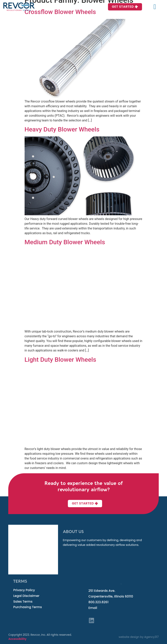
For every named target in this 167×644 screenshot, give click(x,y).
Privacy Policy (24, 590)
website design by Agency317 (139, 637)
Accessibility (17, 639)
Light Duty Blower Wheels (60, 360)
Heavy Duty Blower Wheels (62, 129)
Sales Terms (23, 602)
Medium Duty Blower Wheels (65, 242)
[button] (155, 7)
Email (93, 608)
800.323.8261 (99, 602)
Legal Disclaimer (26, 596)
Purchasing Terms (27, 607)
